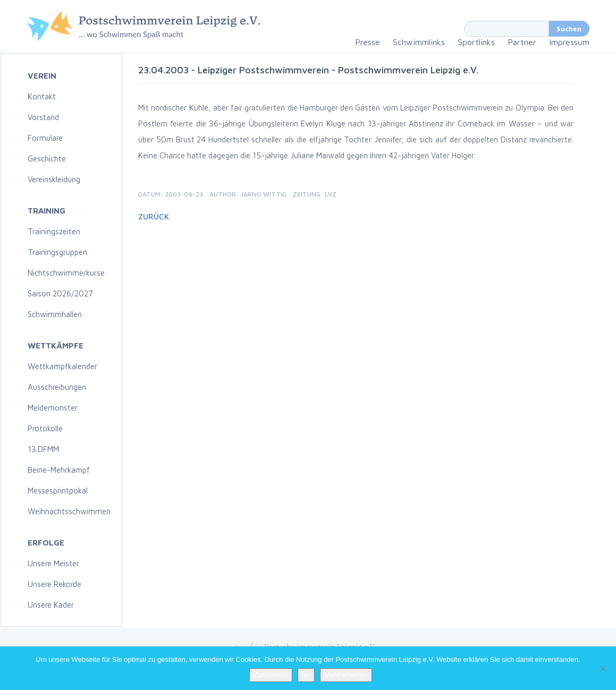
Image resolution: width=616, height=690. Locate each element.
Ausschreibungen (57, 387)
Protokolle (45, 428)
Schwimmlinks (419, 42)
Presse (368, 42)
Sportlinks (476, 42)
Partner (522, 42)
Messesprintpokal (58, 491)
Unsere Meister (53, 563)
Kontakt (42, 96)
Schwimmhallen (55, 314)
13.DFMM (43, 449)
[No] (603, 668)
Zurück (154, 216)
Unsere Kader (51, 605)
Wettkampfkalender (62, 366)
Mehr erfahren (346, 675)
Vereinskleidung (54, 179)
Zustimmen (271, 675)
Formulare (45, 138)
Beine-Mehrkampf (59, 470)
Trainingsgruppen (57, 252)
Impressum (569, 42)
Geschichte (47, 159)
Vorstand (43, 117)
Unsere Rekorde (54, 584)
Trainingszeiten (54, 231)
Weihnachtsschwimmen (69, 511)
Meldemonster (53, 408)
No (306, 675)
